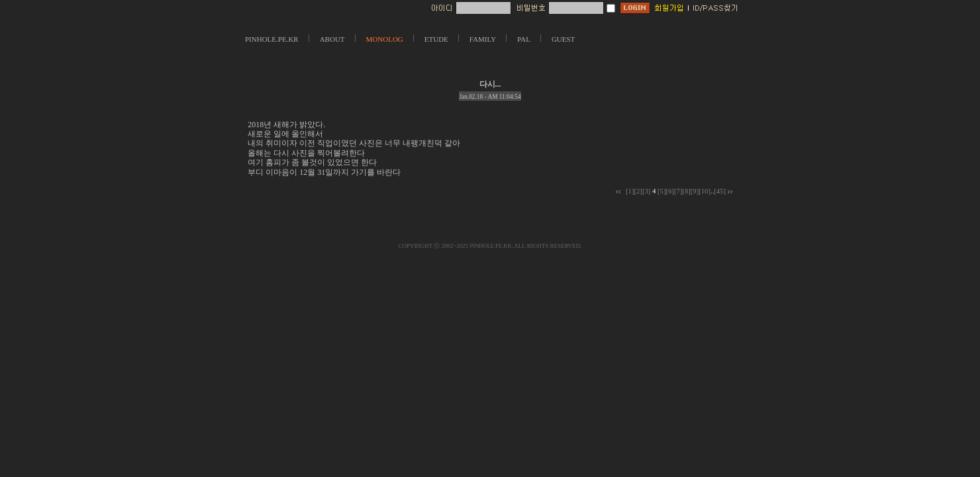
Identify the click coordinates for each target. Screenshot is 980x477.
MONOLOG (385, 39)
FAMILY (483, 39)
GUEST (563, 39)
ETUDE (436, 39)
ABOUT (332, 39)
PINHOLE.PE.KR (272, 39)
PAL (524, 39)
